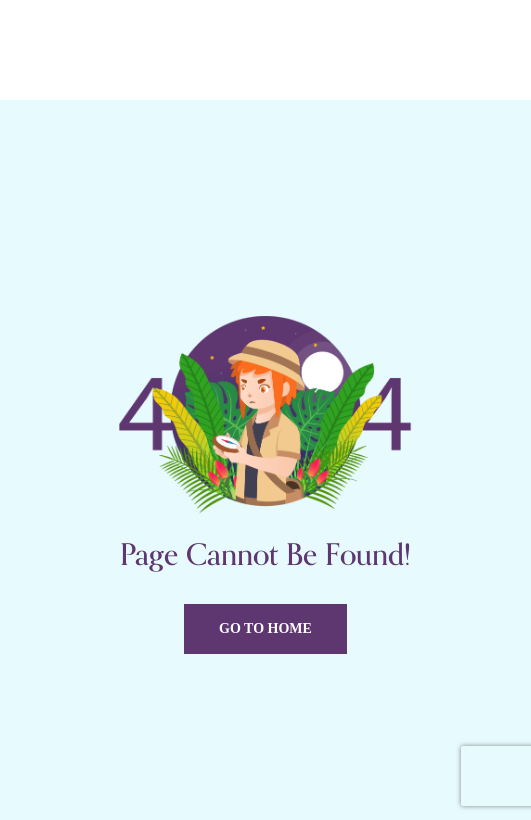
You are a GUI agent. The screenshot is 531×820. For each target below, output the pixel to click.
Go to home (265, 628)
